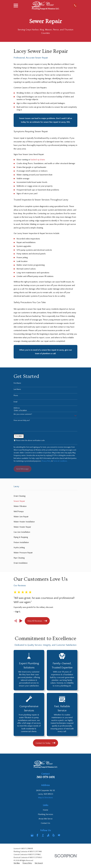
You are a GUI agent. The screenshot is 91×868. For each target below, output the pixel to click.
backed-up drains (38, 160)
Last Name (17, 389)
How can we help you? (22, 420)
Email (15, 402)
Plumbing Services (45, 814)
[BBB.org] (43, 835)
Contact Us (45, 823)
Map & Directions (45, 798)
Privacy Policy (46, 461)
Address (17, 408)
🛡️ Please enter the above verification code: (29, 440)
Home (45, 810)
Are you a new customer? (23, 414)
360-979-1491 (46, 777)
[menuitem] (45, 496)
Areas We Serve (46, 819)
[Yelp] (53, 835)
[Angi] (48, 835)
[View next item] (21, 621)
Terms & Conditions (60, 461)
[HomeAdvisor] (59, 835)
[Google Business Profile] (32, 835)
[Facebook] (37, 835)
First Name (17, 383)
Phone (16, 396)
